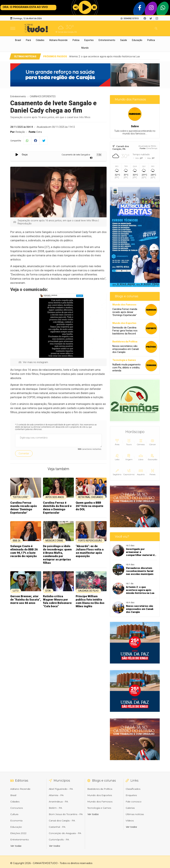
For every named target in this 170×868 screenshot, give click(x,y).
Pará (28, 40)
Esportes (89, 40)
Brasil (18, 40)
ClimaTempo (152, 148)
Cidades (40, 40)
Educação (137, 40)
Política (151, 40)
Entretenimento (107, 40)
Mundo (85, 48)
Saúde (124, 40)
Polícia (76, 40)
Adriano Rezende (58, 40)
